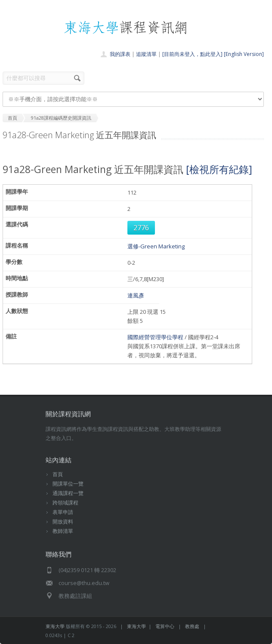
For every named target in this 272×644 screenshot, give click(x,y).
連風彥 (136, 295)
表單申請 (63, 512)
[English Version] (244, 54)
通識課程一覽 (68, 493)
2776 (141, 228)
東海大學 (55, 626)
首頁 (58, 474)
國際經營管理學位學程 (155, 337)
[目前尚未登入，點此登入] (192, 54)
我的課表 (120, 54)
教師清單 (63, 531)
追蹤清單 (146, 54)
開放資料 (63, 522)
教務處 (192, 626)
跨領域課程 (65, 503)
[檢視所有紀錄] (219, 169)
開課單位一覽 (68, 484)
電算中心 (165, 626)
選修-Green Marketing (156, 246)
